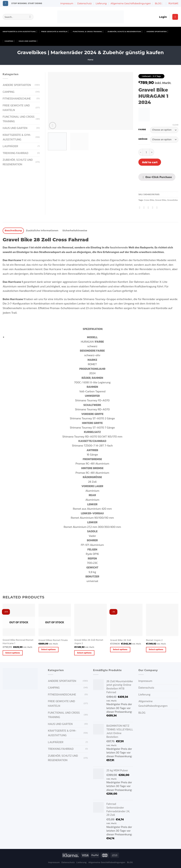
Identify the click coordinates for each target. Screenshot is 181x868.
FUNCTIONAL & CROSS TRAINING (88, 31)
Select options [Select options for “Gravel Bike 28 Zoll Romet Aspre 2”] (84, 653)
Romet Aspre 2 (154, 640)
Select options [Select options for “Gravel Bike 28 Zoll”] (120, 649)
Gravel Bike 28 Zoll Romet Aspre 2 (89, 642)
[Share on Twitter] (145, 207)
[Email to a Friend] (149, 207)
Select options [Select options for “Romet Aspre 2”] (156, 649)
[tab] (13, 231)
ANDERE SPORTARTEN (157, 31)
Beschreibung (13, 230)
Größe (143, 139)
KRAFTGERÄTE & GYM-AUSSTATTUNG (20, 31)
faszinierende (119, 247)
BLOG (158, 3)
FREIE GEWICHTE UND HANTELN (16, 108)
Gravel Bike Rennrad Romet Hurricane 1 (18, 642)
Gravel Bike (161, 200)
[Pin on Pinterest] (153, 207)
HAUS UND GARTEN (28, 41)
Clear (175, 125)
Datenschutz (84, 3)
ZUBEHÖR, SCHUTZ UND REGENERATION (18, 162)
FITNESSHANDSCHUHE (17, 98)
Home (90, 60)
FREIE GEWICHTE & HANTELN (55, 31)
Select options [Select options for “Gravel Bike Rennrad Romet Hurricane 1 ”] (13, 653)
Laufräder (10, 146)
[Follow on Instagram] (5, 4)
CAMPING (10, 41)
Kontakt (172, 3)
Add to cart (150, 162)
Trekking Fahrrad (15, 153)
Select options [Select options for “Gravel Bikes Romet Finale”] (48, 649)
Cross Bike (149, 200)
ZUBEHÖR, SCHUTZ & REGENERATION (125, 31)
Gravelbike (173, 200)
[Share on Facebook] (141, 207)
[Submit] (30, 17)
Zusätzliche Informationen (42, 230)
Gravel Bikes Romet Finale (53, 640)
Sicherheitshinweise (75, 230)
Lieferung (101, 3)
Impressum (67, 3)
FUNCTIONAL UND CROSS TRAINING (19, 119)
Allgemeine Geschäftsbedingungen (131, 3)
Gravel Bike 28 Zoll (121, 640)
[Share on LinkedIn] (158, 207)
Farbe (142, 129)
